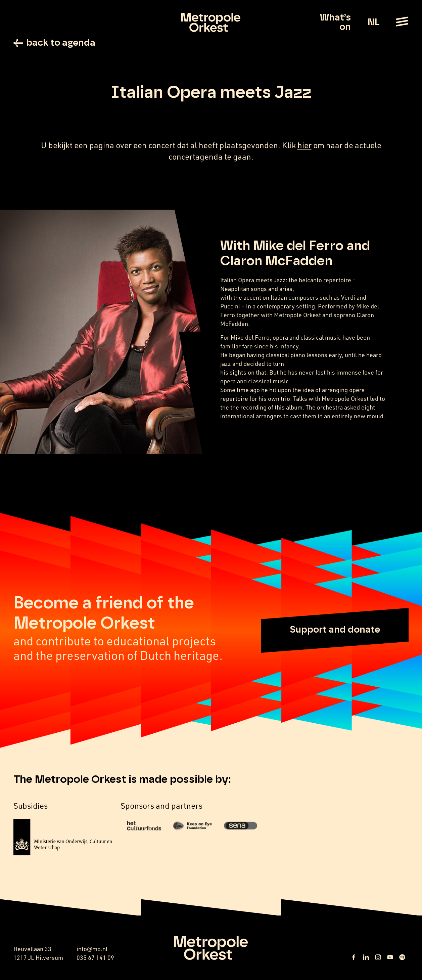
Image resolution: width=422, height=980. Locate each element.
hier (304, 145)
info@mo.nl (92, 949)
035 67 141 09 (95, 957)
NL (373, 23)
